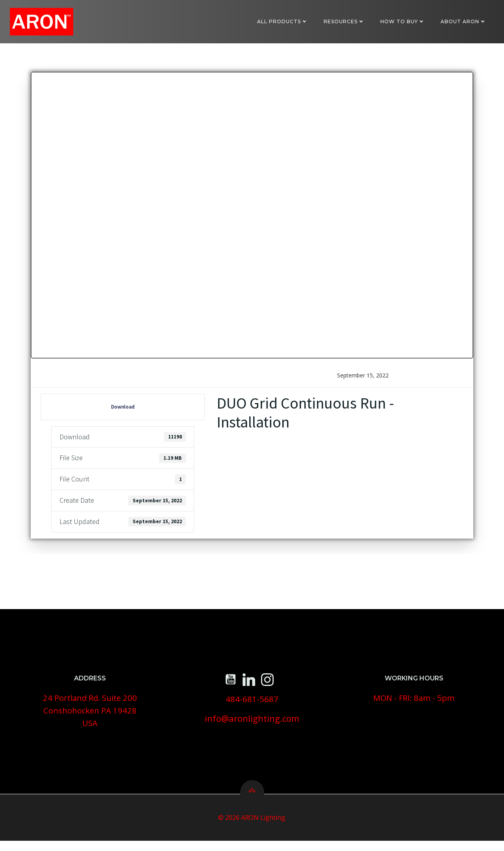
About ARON (464, 21)
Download (123, 412)
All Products (283, 21)
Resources (345, 21)
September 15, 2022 (362, 380)
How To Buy (403, 21)
